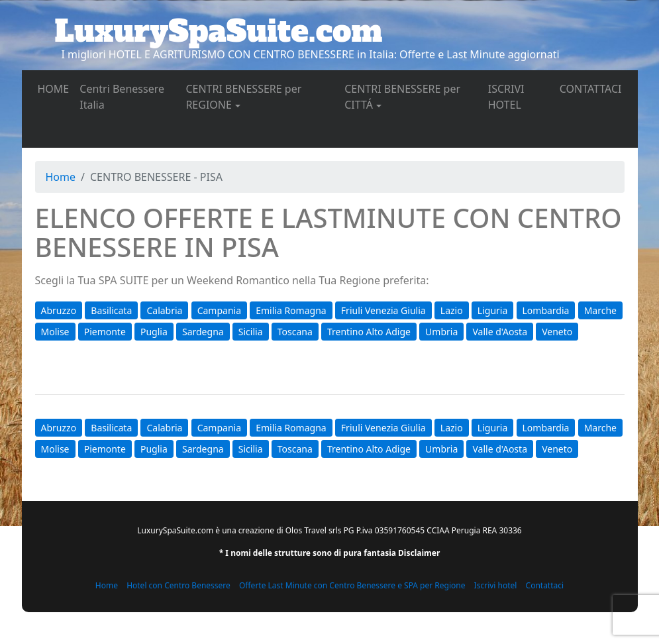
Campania (219, 310)
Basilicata (111, 310)
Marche (600, 310)
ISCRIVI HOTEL (521, 97)
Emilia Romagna (291, 310)
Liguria (492, 310)
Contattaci (545, 585)
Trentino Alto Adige (369, 332)
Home (61, 177)
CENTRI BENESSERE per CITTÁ (402, 97)
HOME (56, 88)
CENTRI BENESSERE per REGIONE (243, 97)
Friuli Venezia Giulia (383, 310)
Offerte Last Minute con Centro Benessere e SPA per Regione (352, 585)
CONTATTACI (593, 88)
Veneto (557, 332)
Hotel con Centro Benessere (178, 585)
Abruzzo (59, 310)
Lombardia (546, 310)
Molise (55, 332)
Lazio (452, 310)
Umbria (441, 332)
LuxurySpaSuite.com (219, 31)
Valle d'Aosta (500, 332)
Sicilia (251, 332)
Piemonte (105, 332)
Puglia (154, 332)
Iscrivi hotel (496, 585)
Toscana (295, 332)
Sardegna (203, 332)
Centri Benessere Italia (122, 97)
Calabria (164, 310)
